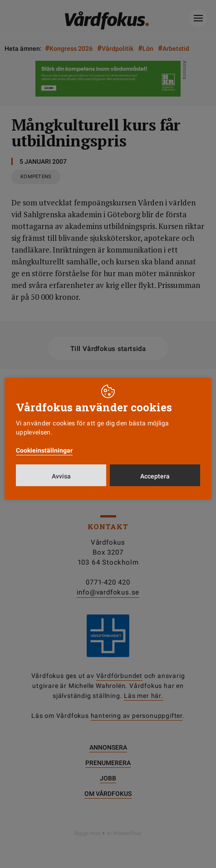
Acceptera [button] (155, 476)
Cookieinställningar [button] (44, 450)
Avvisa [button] (61, 476)
